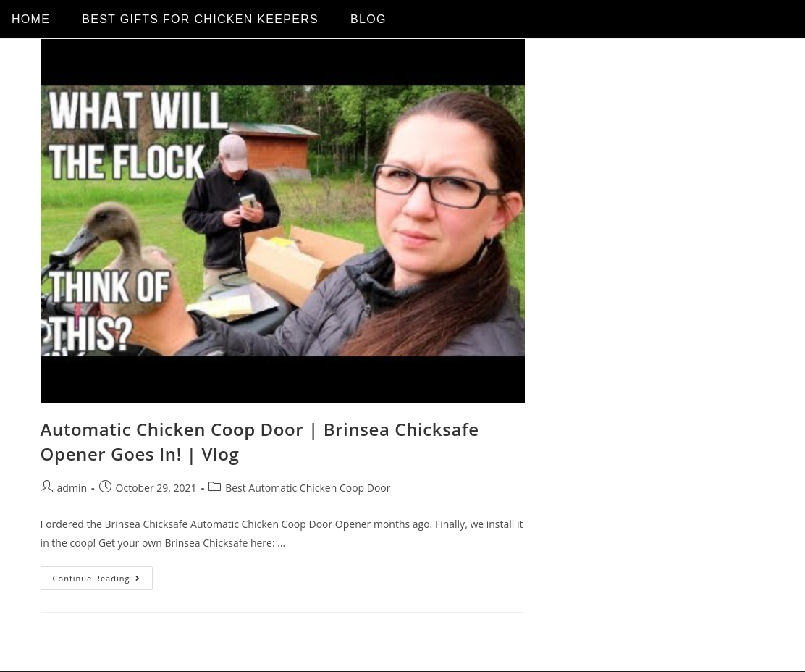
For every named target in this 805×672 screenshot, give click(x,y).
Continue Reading (103, 575)
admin (72, 488)
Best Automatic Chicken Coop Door (308, 488)
